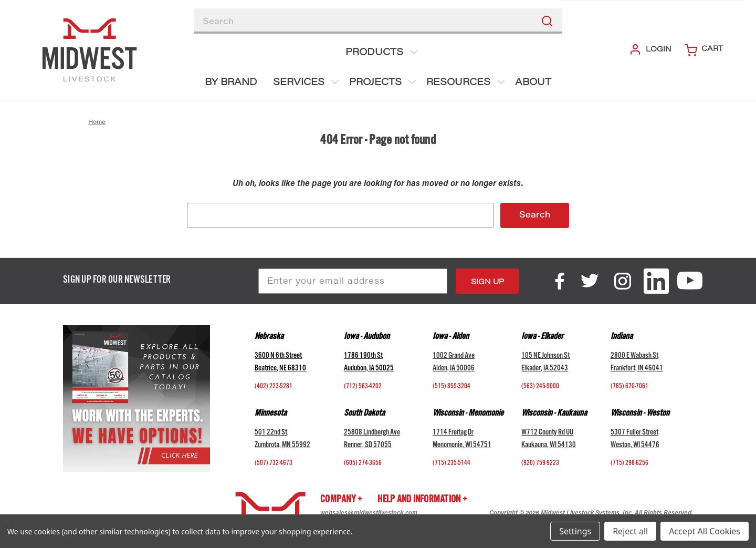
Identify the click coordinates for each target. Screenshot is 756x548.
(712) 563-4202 (363, 387)
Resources (467, 82)
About (533, 83)
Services (307, 82)
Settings (575, 531)
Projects (384, 82)
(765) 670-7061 (629, 387)
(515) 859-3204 (451, 387)
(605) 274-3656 (363, 464)
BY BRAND (231, 83)
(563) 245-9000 (540, 387)
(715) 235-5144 (451, 464)
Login (650, 49)
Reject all (630, 531)
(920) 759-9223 (540, 464)
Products (383, 52)
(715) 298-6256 (629, 464)
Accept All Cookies (705, 531)
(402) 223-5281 (274, 387)
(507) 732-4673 (274, 464)
